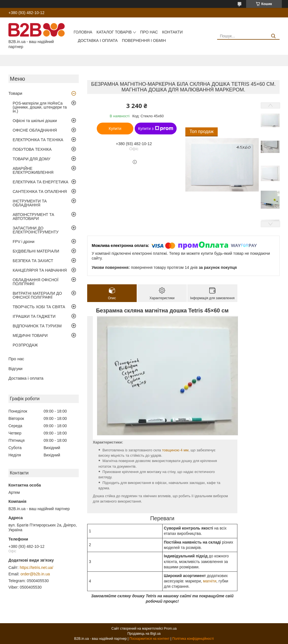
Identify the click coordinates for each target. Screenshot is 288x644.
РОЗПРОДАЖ (25, 345)
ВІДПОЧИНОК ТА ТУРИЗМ (37, 326)
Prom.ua (170, 629)
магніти (210, 581)
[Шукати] (273, 36)
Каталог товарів (114, 32)
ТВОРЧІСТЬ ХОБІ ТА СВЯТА (39, 307)
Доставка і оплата (98, 40)
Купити (115, 129)
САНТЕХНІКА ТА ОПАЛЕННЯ (40, 192)
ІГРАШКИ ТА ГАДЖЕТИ (34, 316)
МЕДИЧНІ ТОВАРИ (30, 335)
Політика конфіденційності (193, 639)
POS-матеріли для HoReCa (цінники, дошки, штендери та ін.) (40, 107)
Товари (15, 93)
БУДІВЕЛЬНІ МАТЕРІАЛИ (36, 251)
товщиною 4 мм (175, 450)
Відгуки (15, 369)
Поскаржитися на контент (149, 639)
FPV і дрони (23, 242)
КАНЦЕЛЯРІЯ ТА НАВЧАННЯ (40, 270)
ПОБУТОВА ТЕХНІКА (32, 149)
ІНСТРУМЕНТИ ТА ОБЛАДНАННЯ (30, 203)
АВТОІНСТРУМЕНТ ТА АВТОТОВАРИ (33, 217)
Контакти (172, 32)
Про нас (149, 32)
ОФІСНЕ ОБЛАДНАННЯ (35, 130)
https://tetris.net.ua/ (36, 568)
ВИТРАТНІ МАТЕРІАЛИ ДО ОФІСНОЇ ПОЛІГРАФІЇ (37, 295)
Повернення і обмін (144, 40)
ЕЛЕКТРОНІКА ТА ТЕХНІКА (38, 140)
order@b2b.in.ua (35, 574)
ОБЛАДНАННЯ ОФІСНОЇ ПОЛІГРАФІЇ (36, 282)
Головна (83, 32)
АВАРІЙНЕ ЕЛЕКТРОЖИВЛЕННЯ (33, 170)
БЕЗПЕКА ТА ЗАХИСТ (33, 261)
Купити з (156, 129)
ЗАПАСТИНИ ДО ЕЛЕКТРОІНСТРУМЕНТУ (36, 230)
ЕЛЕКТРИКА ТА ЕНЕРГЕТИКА (40, 182)
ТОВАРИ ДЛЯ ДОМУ (31, 159)
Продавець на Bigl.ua (144, 634)
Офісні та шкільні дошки (35, 121)
